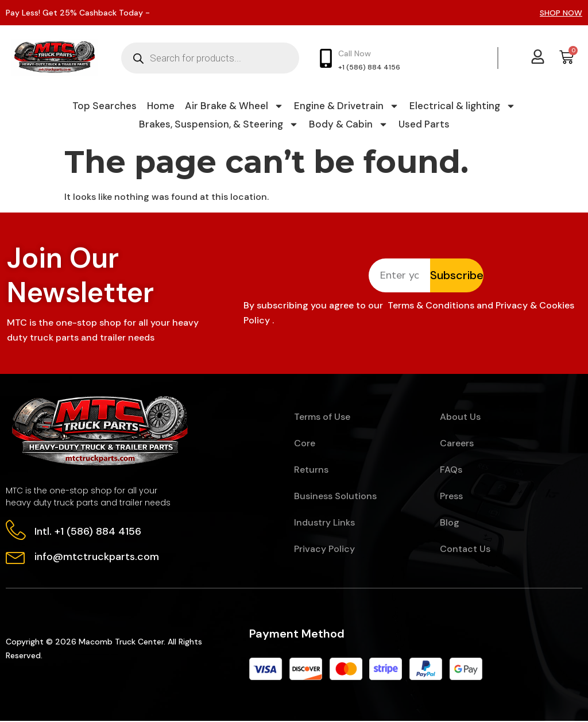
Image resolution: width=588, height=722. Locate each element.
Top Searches (105, 106)
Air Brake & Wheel (234, 106)
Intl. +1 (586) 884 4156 (88, 532)
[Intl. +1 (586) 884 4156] (16, 531)
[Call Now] (326, 58)
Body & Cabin (349, 124)
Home (161, 106)
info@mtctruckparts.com (97, 558)
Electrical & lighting (463, 106)
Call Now (355, 53)
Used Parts (424, 124)
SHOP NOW (561, 13)
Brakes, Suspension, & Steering (219, 124)
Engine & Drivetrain (347, 106)
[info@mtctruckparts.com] (16, 557)
